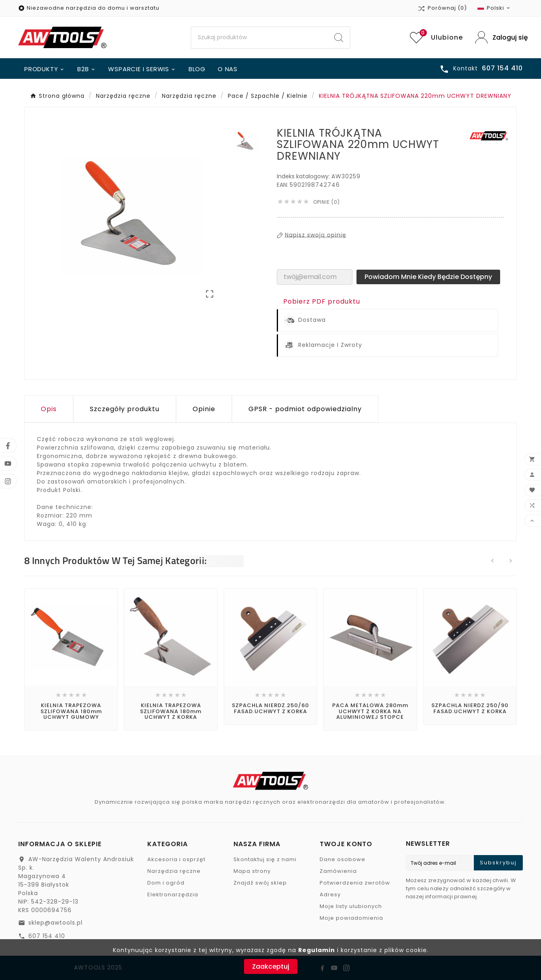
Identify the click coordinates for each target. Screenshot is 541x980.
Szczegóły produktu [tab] (125, 409)
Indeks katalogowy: (304, 176)
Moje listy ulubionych (351, 906)
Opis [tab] (49, 409)
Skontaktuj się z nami (265, 859)
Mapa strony (252, 871)
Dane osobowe (343, 859)
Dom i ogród (166, 883)
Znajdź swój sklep (260, 883)
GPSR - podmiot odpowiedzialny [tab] (305, 409)
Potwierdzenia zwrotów (355, 883)
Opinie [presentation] (204, 409)
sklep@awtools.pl (55, 923)
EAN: (283, 185)
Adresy (330, 894)
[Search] (260, 38)
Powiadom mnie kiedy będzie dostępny (428, 277)
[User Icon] (499, 37)
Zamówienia (338, 871)
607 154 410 (47, 936)
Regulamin (317, 950)
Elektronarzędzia (173, 894)
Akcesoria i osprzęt (176, 859)
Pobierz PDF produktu (322, 301)
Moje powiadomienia (351, 918)
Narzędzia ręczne (174, 871)
